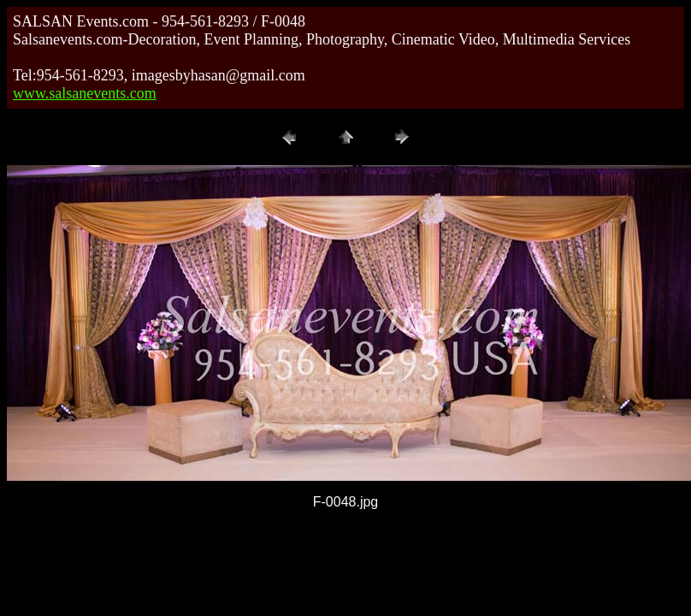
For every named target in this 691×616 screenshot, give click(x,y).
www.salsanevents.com (85, 93)
